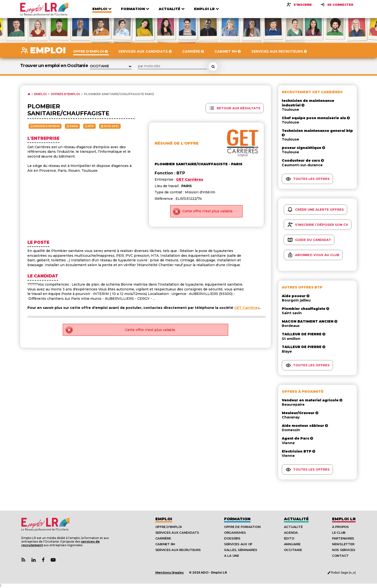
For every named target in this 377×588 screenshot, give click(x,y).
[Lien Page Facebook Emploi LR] (43, 560)
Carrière (163, 538)
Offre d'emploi (169, 527)
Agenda (291, 533)
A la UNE (232, 556)
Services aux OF (238, 544)
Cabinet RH (165, 544)
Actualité (296, 519)
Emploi (40, 94)
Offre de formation (242, 527)
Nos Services (344, 550)
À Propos (340, 527)
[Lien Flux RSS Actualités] (23, 560)
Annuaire (292, 544)
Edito (289, 538)
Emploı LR (344, 519)
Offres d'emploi (65, 94)
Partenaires (343, 538)
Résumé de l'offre (177, 143)
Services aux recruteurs (178, 550)
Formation (237, 519)
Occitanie (293, 550)
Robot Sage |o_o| (342, 573)
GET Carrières (247, 308)
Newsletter (343, 544)
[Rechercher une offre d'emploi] (213, 67)
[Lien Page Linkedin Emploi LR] (34, 560)
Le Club (339, 533)
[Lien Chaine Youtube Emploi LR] (53, 560)
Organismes (235, 533)
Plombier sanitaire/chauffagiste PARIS (119, 94)
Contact (340, 556)
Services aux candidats (177, 533)
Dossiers (232, 538)
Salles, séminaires (241, 550)
